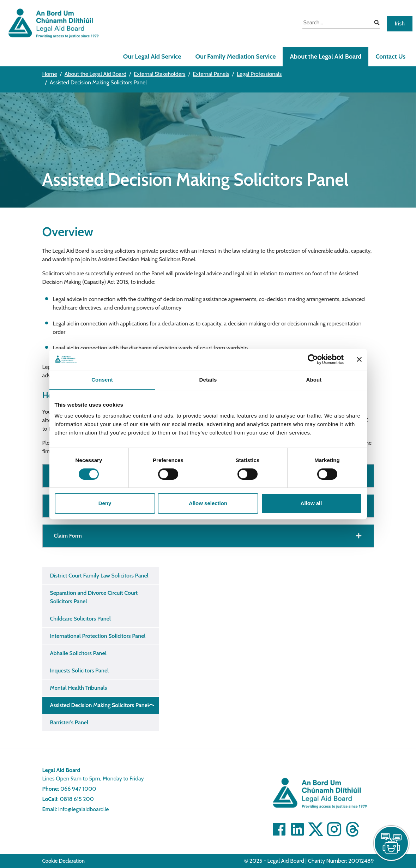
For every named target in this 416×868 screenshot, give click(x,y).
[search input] (336, 23)
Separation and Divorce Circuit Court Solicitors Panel (94, 597)
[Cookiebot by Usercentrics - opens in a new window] (313, 359)
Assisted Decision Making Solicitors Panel (100, 705)
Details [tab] (208, 380)
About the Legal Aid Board (325, 56)
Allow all (311, 503)
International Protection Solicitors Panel (98, 636)
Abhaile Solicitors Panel (78, 653)
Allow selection (208, 503)
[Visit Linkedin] (297, 829)
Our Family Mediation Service (235, 56)
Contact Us (390, 56)
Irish (400, 23)
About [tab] (314, 380)
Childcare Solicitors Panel (80, 619)
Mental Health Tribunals (79, 688)
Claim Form (68, 536)
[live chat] (391, 843)
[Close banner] (359, 359)
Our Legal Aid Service (152, 56)
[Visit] (334, 829)
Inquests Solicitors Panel (80, 671)
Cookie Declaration (64, 861)
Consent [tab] (102, 380)
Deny (105, 503)
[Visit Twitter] (316, 829)
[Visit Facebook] (279, 829)
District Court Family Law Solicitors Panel (99, 576)
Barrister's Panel (69, 722)
